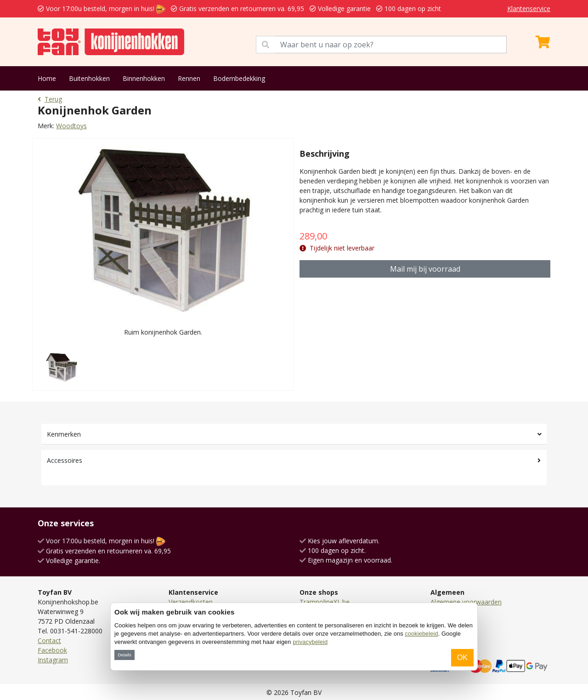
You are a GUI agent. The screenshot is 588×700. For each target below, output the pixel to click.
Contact (49, 640)
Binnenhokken (144, 78)
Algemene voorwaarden (466, 602)
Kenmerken (64, 434)
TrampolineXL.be (325, 602)
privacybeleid (310, 642)
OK (462, 657)
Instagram (53, 660)
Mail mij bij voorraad (425, 269)
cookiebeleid (421, 634)
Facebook (52, 650)
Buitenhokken (89, 78)
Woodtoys (71, 126)
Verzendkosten (191, 602)
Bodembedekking (239, 78)
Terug (50, 99)
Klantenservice (529, 9)
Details (124, 655)
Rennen (189, 78)
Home (47, 78)
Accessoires (65, 460)
